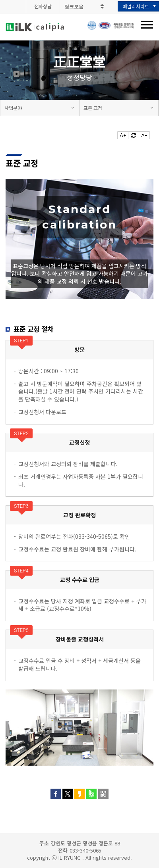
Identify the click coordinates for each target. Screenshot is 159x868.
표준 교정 (93, 108)
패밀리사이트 (136, 6)
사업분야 (13, 108)
